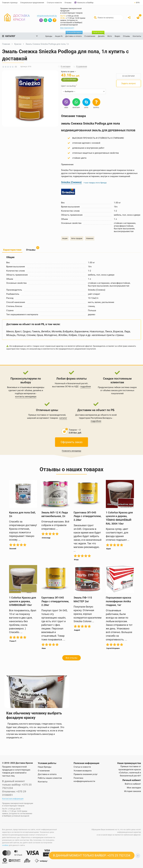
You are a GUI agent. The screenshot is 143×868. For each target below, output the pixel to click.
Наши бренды (45, 767)
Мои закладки (134, 788)
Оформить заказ (71, 442)
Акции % (59, 36)
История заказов (133, 791)
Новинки (90, 238)
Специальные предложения (32, 3)
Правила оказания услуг (86, 774)
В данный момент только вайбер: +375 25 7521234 (17, 785)
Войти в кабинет (133, 784)
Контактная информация (13, 799)
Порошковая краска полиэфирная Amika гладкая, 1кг (118, 601)
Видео (117, 36)
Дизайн (101, 35)
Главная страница (10, 3)
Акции (65, 238)
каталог (63, 418)
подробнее (86, 387)
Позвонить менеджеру (72, 451)
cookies (5, 845)
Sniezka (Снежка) (71, 182)
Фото (110, 36)
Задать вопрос (128, 83)
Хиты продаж (77, 238)
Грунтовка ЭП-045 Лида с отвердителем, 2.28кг (87, 516)
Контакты (137, 36)
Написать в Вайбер (84, 3)
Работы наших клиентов (50, 778)
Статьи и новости (54, 3)
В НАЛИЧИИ (129, 76)
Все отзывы (71, 658)
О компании (90, 36)
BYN (137, 3)
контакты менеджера (26, 397)
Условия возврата (83, 771)
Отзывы (68, 3)
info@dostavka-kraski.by (47, 16)
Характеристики (12, 250)
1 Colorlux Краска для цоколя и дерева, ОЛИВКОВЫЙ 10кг (23, 601)
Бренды (49, 36)
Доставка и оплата (74, 35)
